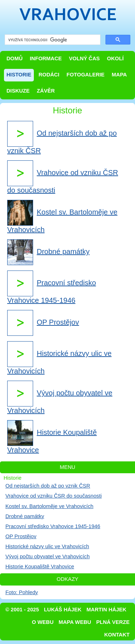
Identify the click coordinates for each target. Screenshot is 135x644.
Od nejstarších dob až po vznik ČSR (48, 486)
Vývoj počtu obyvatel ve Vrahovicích (48, 556)
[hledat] (52, 40)
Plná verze (113, 622)
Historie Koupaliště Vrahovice (40, 567)
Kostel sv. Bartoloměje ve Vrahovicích (49, 506)
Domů (15, 58)
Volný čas (85, 58)
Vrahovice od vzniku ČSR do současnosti (53, 496)
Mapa (119, 75)
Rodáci (49, 75)
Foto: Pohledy (22, 592)
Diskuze (18, 91)
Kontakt (117, 635)
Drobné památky (25, 516)
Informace (46, 58)
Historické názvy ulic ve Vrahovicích (47, 546)
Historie (19, 75)
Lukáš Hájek (63, 610)
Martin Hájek (106, 610)
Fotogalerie (86, 75)
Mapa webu (75, 622)
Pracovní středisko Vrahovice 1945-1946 (53, 526)
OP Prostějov (21, 536)
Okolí (115, 58)
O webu (43, 622)
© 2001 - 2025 (22, 610)
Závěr (46, 91)
